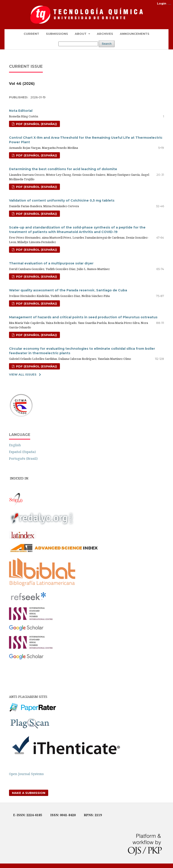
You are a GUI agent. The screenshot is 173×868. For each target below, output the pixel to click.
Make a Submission (29, 793)
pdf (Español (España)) (36, 124)
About (81, 34)
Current (31, 34)
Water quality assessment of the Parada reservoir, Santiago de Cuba (68, 290)
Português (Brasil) (23, 458)
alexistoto (170, 4)
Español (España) (22, 452)
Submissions (57, 34)
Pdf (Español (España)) (36, 155)
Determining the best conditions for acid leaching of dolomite (63, 169)
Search (107, 44)
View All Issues (23, 374)
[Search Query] (78, 44)
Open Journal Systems (26, 774)
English (15, 445)
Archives (105, 34)
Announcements (135, 34)
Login (162, 3)
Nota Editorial (21, 111)
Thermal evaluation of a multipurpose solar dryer (51, 263)
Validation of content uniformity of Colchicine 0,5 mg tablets (62, 200)
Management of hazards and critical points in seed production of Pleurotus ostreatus (83, 317)
